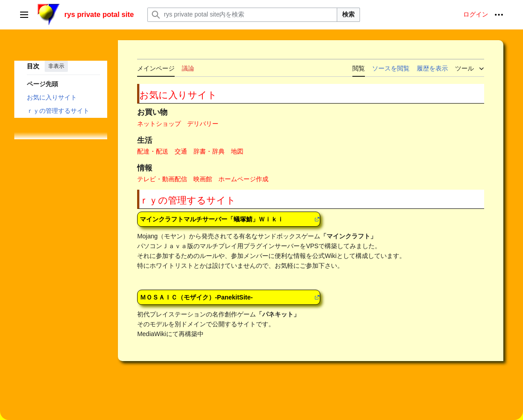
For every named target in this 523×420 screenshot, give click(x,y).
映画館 (203, 179)
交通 (181, 151)
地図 (237, 151)
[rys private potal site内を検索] (242, 15)
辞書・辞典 (209, 151)
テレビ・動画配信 (162, 179)
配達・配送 (153, 151)
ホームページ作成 (243, 179)
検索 (348, 14)
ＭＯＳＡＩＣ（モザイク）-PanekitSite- (196, 297)
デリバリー (203, 124)
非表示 (56, 66)
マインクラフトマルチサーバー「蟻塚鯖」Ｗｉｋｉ (212, 219)
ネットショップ (159, 124)
